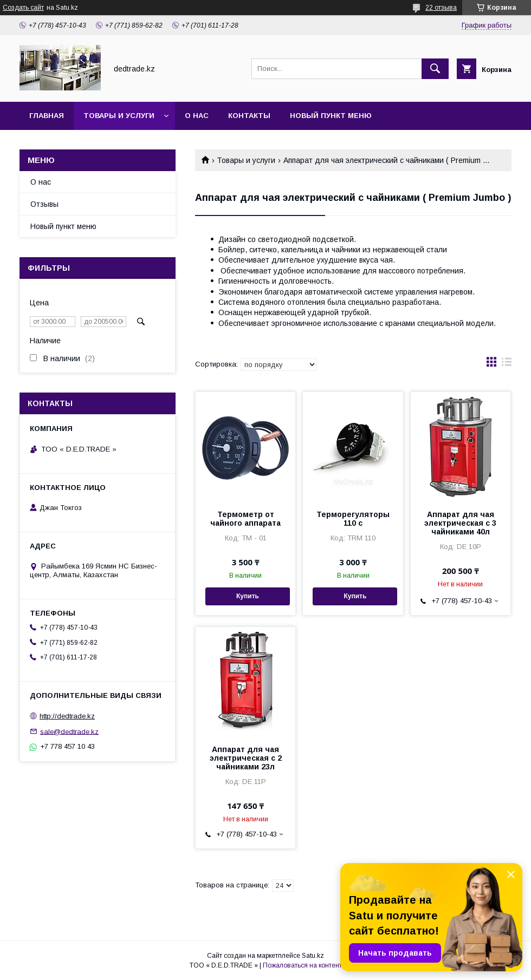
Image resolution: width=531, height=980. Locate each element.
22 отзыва (441, 8)
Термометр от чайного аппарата (245, 519)
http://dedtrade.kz (67, 716)
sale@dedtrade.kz (69, 731)
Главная (47, 116)
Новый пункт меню (331, 116)
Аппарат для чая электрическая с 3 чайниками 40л (460, 523)
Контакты (249, 116)
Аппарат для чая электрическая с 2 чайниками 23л (246, 758)
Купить (248, 596)
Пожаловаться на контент (302, 965)
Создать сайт (23, 8)
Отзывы (44, 204)
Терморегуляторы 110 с (353, 519)
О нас (197, 116)
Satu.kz (313, 956)
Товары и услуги (119, 116)
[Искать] (435, 69)
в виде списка (507, 364)
